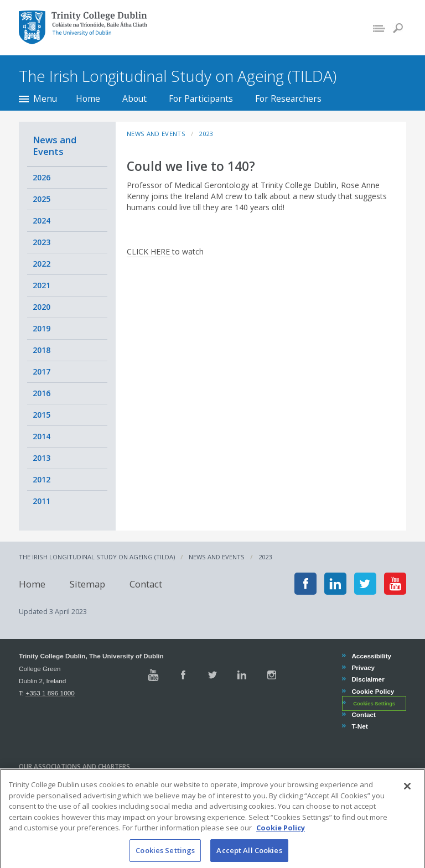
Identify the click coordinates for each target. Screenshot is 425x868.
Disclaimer (367, 679)
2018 (42, 350)
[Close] (407, 796)
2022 (42, 264)
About (134, 98)
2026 (42, 177)
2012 (42, 479)
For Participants (201, 98)
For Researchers (288, 98)
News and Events (55, 145)
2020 (42, 307)
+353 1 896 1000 (50, 693)
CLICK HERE (149, 251)
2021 (42, 285)
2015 (42, 415)
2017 (42, 371)
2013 (42, 458)
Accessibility (371, 656)
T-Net (359, 726)
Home (88, 98)
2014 (42, 436)
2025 (42, 199)
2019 (42, 328)
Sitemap (87, 583)
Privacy (363, 667)
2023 (42, 242)
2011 (42, 501)
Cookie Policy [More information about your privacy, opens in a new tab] (281, 838)
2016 (42, 393)
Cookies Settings (374, 704)
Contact (146, 583)
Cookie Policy (372, 691)
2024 (42, 220)
